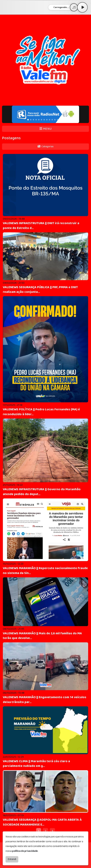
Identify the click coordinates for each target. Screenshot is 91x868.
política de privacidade (25, 851)
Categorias (46, 147)
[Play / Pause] (82, 7)
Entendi (12, 859)
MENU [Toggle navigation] (46, 129)
